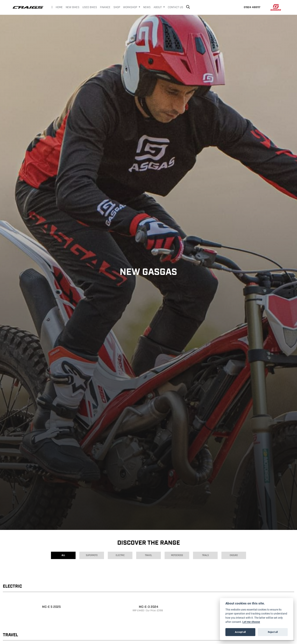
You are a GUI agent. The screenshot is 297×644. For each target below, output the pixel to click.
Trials (205, 555)
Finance (105, 7)
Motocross (177, 555)
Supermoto (92, 555)
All (63, 555)
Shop (117, 7)
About (158, 7)
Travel (148, 555)
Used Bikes (90, 7)
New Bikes (73, 7)
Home (59, 7)
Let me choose (251, 622)
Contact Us (175, 7)
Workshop (131, 7)
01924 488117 (252, 7)
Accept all (240, 632)
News (147, 7)
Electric (120, 555)
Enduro (234, 555)
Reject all (273, 632)
